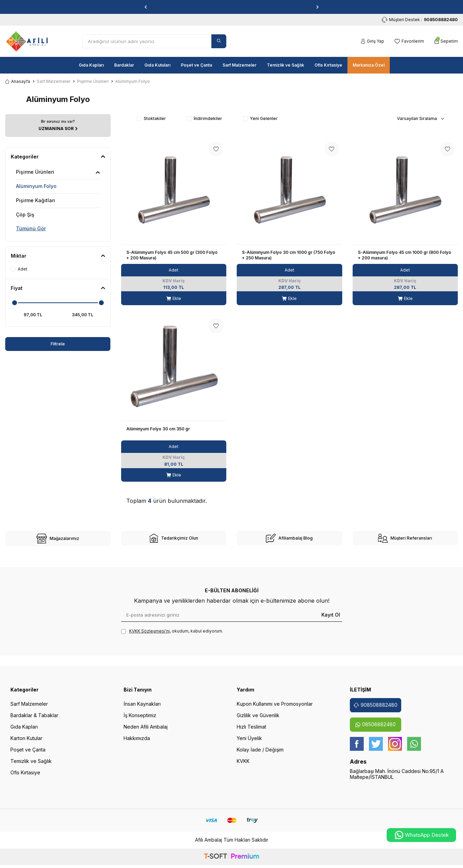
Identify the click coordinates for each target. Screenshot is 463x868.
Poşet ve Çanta (196, 65)
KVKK (243, 766)
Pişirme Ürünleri (93, 81)
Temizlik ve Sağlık (285, 65)
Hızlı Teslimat (251, 732)
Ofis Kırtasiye (328, 65)
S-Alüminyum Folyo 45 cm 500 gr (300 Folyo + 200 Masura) (172, 255)
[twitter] (376, 749)
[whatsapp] (414, 749)
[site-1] (58, 541)
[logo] (27, 41)
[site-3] (289, 541)
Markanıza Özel (369, 65)
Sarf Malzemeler (239, 65)
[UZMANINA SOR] (58, 125)
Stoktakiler (151, 118)
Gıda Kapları (91, 65)
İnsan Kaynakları (142, 709)
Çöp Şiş (25, 214)
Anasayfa (18, 81)
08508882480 (376, 729)
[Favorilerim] (409, 41)
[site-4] (405, 541)
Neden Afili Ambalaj (146, 732)
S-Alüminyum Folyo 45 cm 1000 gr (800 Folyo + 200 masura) (405, 255)
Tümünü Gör (31, 228)
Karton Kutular (26, 743)
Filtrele (32, 344)
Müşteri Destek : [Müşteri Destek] (420, 20)
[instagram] (395, 749)
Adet (19, 269)
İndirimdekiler (204, 118)
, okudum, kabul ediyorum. (172, 636)
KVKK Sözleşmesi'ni (149, 636)
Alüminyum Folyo (36, 186)
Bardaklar (124, 65)
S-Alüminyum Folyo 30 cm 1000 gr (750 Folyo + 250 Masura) (289, 255)
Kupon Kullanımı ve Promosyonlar (275, 709)
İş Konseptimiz (140, 720)
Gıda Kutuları (157, 65)
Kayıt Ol (331, 620)
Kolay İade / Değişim (260, 754)
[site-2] (174, 541)
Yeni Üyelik (249, 743)
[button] (146, 7)
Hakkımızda (137, 743)
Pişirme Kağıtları (36, 200)
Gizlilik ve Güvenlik (258, 720)
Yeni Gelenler (260, 118)
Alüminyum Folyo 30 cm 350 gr (158, 429)
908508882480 (376, 710)
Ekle (174, 298)
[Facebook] (357, 749)
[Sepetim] (446, 41)
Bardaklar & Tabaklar (34, 720)
